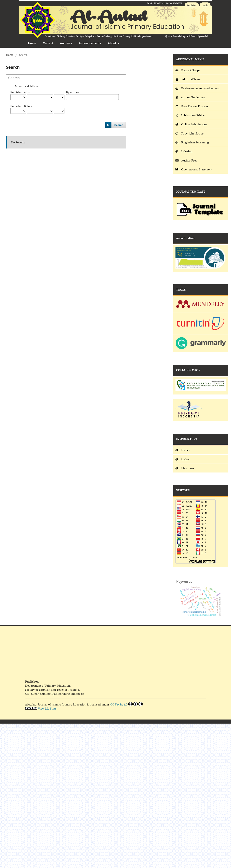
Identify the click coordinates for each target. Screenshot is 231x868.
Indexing (184, 151)
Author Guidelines (190, 97)
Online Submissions (191, 124)
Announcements (90, 43)
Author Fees (186, 160)
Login (205, 5)
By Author (73, 92)
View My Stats (47, 709)
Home (32, 43)
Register (192, 5)
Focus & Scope (188, 70)
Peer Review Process (192, 106)
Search (119, 125)
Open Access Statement (194, 169)
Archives (66, 43)
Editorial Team (188, 79)
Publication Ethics (190, 115)
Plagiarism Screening (192, 142)
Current (48, 43)
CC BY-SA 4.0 (126, 704)
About (112, 43)
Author (183, 459)
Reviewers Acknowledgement (198, 88)
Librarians (185, 468)
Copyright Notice (189, 133)
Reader (183, 450)
